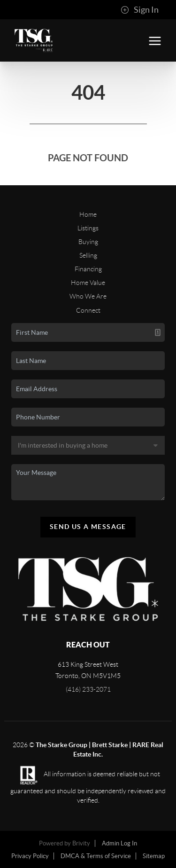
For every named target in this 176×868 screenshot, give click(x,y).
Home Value (88, 283)
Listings (88, 228)
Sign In (140, 10)
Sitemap (154, 856)
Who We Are (88, 296)
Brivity (81, 843)
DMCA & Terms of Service (96, 856)
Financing (88, 269)
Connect (88, 310)
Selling (88, 255)
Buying (88, 242)
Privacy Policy (30, 856)
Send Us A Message (88, 527)
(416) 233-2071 (88, 689)
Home (88, 214)
